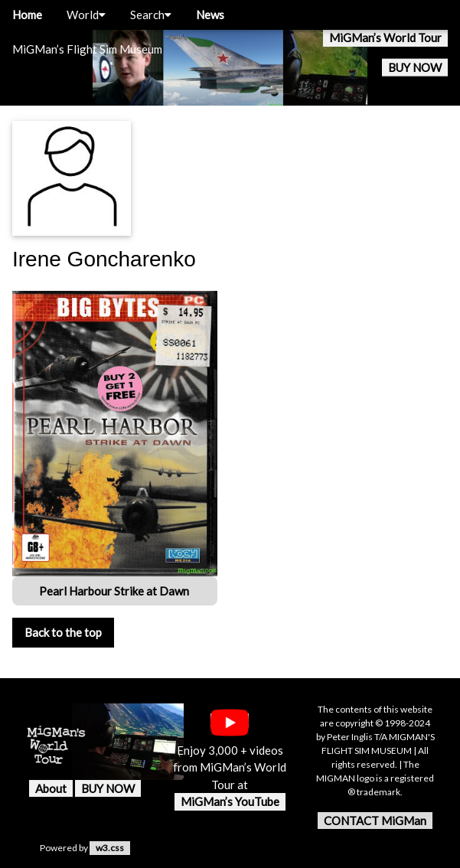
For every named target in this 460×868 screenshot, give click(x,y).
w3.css (110, 848)
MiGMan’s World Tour (385, 38)
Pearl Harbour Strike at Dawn (115, 591)
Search (151, 15)
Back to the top (63, 632)
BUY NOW (415, 67)
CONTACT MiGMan (375, 821)
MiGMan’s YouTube (230, 801)
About (51, 788)
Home (27, 15)
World (86, 15)
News (210, 15)
